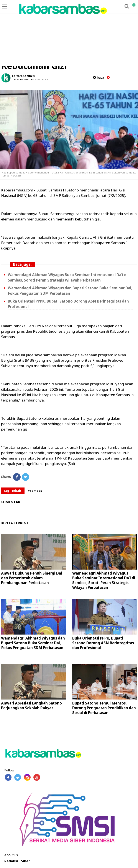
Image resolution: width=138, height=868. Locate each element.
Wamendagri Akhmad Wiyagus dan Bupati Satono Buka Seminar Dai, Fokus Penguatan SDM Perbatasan (33, 643)
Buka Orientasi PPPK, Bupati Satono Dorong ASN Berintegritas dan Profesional (103, 643)
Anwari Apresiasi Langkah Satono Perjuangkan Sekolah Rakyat (31, 705)
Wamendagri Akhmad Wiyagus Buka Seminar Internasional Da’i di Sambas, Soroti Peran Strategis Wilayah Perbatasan (104, 580)
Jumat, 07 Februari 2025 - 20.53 (30, 79)
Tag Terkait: (13, 491)
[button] (134, 3)
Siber (25, 861)
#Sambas (35, 491)
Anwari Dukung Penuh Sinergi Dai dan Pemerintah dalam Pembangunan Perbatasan (32, 578)
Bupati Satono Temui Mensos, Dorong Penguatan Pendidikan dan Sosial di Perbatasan (104, 708)
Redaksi (11, 861)
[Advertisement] (69, 33)
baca (99, 77)
